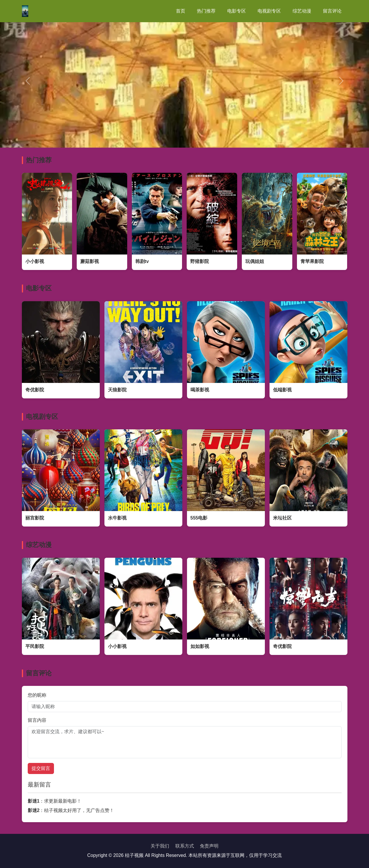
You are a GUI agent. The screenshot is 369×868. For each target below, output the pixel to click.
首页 (181, 11)
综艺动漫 (302, 11)
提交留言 (41, 768)
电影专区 (237, 11)
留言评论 (332, 11)
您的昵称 (37, 695)
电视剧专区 (269, 11)
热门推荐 (206, 11)
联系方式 (185, 846)
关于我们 (160, 846)
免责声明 (209, 846)
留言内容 (37, 720)
